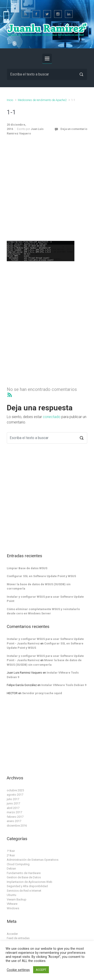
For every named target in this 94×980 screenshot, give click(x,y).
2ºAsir (11, 855)
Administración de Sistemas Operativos (33, 860)
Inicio (10, 100)
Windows (13, 908)
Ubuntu (11, 895)
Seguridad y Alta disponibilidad (27, 886)
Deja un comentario (74, 129)
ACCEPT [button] (41, 970)
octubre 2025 (15, 790)
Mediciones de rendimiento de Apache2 (42, 100)
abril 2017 (13, 808)
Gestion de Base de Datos (24, 877)
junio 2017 (13, 803)
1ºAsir (11, 851)
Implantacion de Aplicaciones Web (30, 882)
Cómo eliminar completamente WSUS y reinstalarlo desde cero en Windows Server (43, 611)
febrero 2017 (15, 817)
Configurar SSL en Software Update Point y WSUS (41, 576)
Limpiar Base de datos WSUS (27, 568)
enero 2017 (14, 821)
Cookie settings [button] (18, 970)
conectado (52, 417)
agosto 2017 (15, 795)
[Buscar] (47, 74)
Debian (11, 868)
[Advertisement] (47, 191)
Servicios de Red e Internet (24, 891)
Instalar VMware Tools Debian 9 (64, 685)
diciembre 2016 (17, 826)
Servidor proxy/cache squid (42, 693)
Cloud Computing (18, 864)
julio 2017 (13, 799)
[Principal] (47, 59)
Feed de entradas (18, 938)
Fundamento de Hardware (24, 873)
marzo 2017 (14, 812)
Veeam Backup (17, 899)
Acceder (12, 934)
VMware (12, 904)
